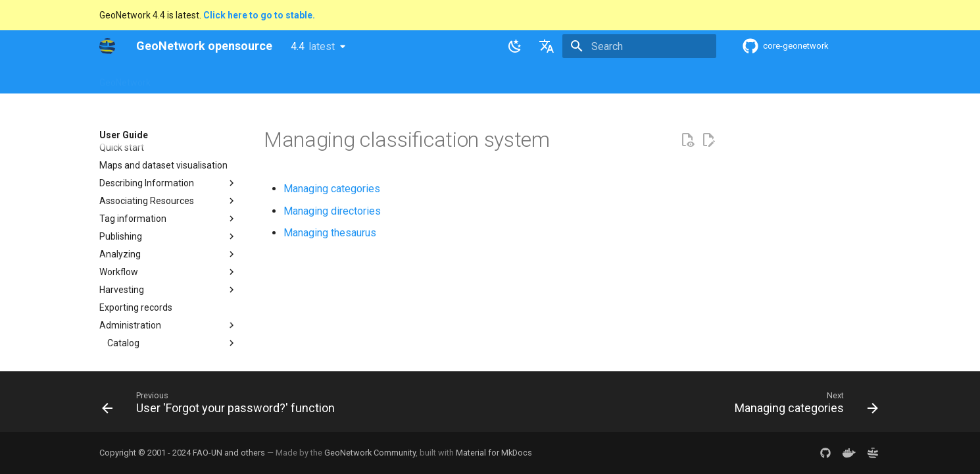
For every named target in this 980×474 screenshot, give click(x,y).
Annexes (574, 78)
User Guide (278, 78)
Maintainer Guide (351, 78)
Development (460, 78)
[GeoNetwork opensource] (107, 46)
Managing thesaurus (330, 233)
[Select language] (547, 46)
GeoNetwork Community (370, 453)
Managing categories (332, 189)
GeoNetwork (125, 78)
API (409, 78)
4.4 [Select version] (313, 46)
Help (230, 78)
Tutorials (522, 78)
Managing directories (332, 211)
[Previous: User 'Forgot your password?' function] (222, 406)
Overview (186, 78)
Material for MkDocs (494, 453)
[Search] (639, 46)
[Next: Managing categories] (803, 406)
